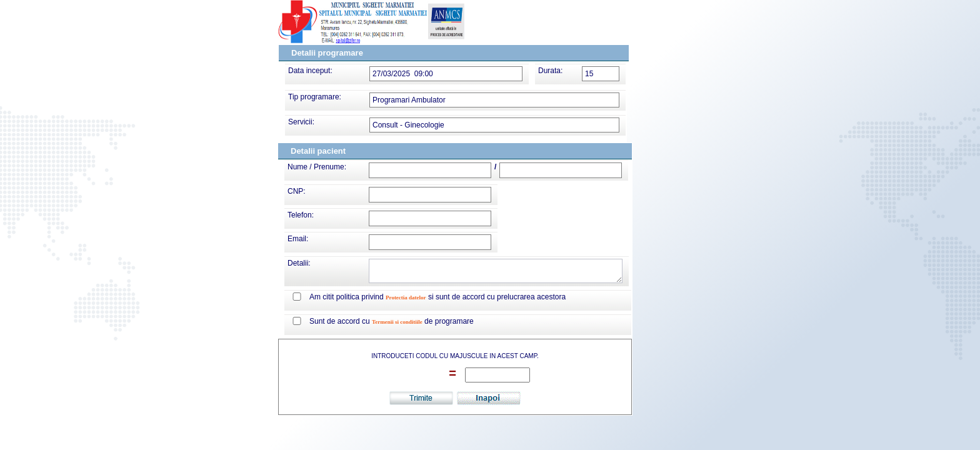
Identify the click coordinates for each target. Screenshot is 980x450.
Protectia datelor (406, 297)
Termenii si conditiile (397, 322)
